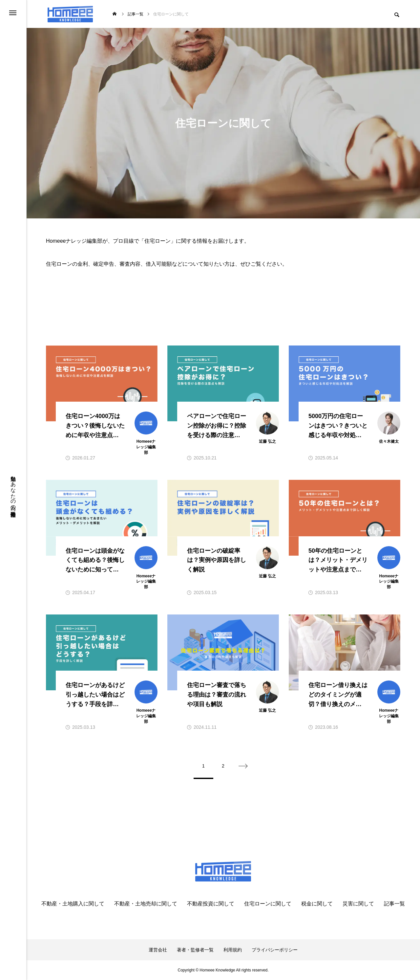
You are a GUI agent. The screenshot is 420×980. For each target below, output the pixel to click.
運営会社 (158, 950)
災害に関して (358, 904)
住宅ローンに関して (268, 904)
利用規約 (233, 950)
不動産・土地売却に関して (146, 904)
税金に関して (317, 904)
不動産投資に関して (211, 904)
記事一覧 (394, 904)
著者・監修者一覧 (195, 950)
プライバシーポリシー (275, 950)
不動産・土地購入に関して (73, 904)
